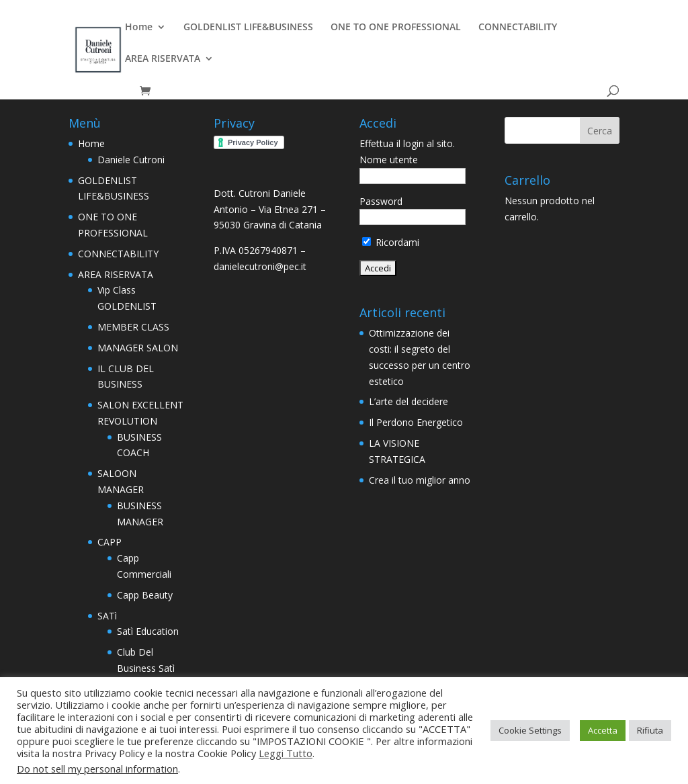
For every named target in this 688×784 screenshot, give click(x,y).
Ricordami (391, 242)
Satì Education (148, 631)
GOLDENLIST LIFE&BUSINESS (248, 28)
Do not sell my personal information (97, 769)
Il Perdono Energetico (416, 422)
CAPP (110, 542)
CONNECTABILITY (518, 28)
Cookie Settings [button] (530, 730)
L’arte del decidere (408, 401)
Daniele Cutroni (131, 160)
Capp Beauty (145, 595)
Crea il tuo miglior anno (420, 480)
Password (381, 201)
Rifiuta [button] (650, 730)
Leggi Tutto (286, 753)
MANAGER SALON (138, 348)
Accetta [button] (603, 730)
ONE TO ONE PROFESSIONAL (396, 28)
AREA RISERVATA (163, 59)
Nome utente (389, 160)
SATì (107, 616)
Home (139, 28)
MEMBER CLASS (133, 327)
